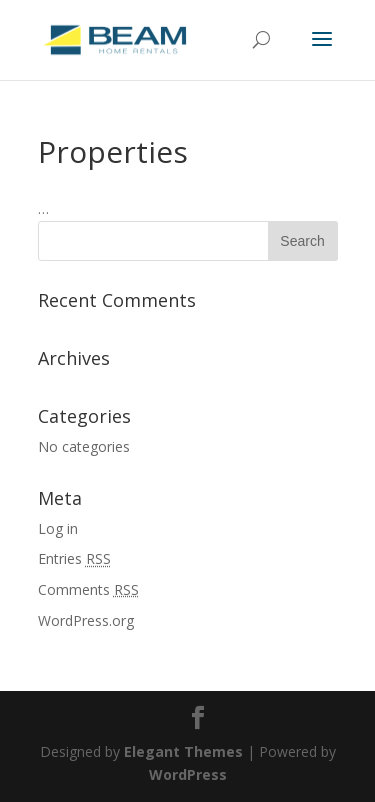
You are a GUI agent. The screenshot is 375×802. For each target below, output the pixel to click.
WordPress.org (86, 620)
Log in (58, 528)
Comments (88, 589)
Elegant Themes (183, 751)
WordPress (188, 774)
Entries (74, 558)
